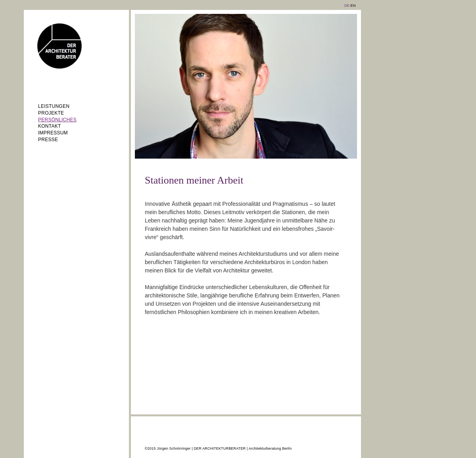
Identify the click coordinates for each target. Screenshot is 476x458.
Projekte (51, 113)
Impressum (53, 133)
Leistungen (54, 106)
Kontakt (49, 126)
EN (353, 6)
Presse (48, 140)
